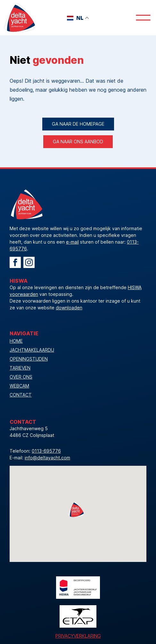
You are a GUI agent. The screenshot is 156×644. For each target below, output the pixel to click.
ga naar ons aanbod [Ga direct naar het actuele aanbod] (78, 142)
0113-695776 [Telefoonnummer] (46, 451)
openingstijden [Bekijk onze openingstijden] (29, 359)
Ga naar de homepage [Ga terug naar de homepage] (78, 124)
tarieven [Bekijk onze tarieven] (20, 368)
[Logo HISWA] (78, 588)
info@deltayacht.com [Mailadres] (47, 458)
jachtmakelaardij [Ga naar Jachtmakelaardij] (32, 350)
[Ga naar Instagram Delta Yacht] (29, 262)
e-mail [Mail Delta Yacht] (72, 242)
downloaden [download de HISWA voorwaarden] (69, 308)
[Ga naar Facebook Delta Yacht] (15, 262)
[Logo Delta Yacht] (19, 18)
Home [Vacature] (16, 341)
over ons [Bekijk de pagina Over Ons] (21, 377)
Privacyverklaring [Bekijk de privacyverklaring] (78, 636)
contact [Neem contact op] (21, 395)
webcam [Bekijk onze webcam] (19, 386)
